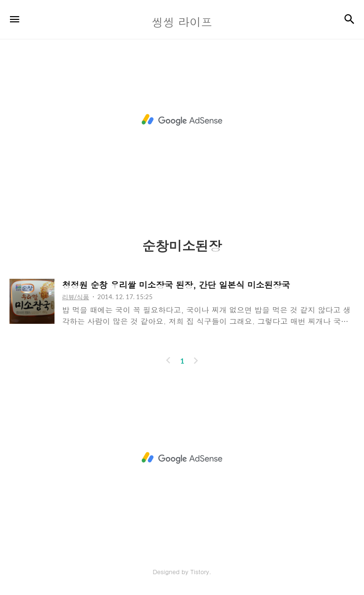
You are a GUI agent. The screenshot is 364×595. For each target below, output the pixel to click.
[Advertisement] (182, 120)
